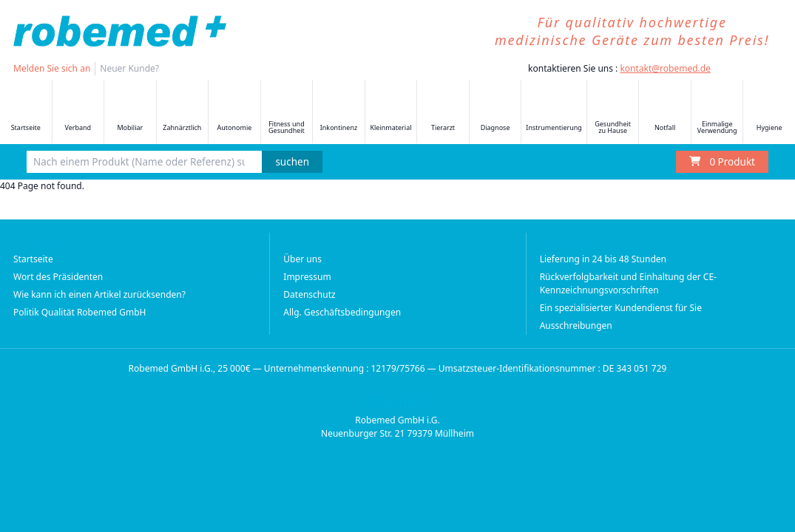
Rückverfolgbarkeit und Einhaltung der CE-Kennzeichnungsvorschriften (628, 283)
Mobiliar (130, 113)
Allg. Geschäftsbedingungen (342, 312)
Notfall (665, 113)
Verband (78, 113)
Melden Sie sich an (52, 68)
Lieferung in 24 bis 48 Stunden (603, 259)
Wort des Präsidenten (58, 277)
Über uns (302, 259)
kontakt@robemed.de (665, 68)
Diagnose (495, 113)
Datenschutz (309, 294)
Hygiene (769, 113)
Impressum (307, 277)
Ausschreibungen (576, 325)
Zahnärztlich (182, 113)
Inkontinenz (339, 113)
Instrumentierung (554, 113)
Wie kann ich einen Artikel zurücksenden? (99, 294)
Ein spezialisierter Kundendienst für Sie (621, 308)
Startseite (26, 113)
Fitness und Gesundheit (287, 112)
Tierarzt (443, 113)
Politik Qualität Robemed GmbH (80, 312)
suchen (292, 162)
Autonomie (234, 113)
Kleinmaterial (390, 113)
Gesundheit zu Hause (613, 112)
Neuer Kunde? (129, 68)
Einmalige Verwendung (717, 112)
